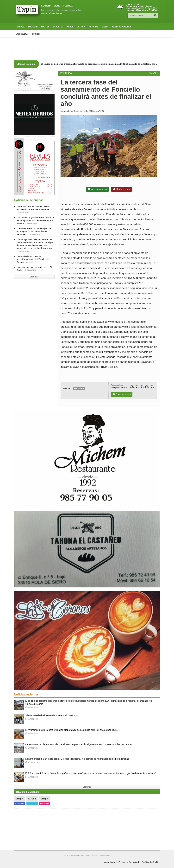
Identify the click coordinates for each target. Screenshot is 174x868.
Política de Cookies (151, 862)
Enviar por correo (122, 394)
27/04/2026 (31, 733)
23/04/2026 (31, 777)
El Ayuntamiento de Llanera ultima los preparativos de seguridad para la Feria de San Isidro (71, 730)
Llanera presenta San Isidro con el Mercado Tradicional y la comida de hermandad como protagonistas (77, 759)
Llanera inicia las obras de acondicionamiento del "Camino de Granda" (33, 259)
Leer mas (34, 277)
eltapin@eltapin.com (53, 13)
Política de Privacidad (129, 862)
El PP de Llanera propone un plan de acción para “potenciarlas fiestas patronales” (34, 231)
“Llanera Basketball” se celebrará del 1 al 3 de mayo (52, 715)
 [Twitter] (137, 387)
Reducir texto (121, 189)
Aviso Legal (110, 862)
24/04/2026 (31, 748)
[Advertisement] (87, 49)
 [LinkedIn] (152, 387)
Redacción (79, 389)
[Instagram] (147, 387)
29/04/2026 (31, 707)
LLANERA (46, 6)
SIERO (57, 6)
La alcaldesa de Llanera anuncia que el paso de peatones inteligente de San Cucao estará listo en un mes (79, 744)
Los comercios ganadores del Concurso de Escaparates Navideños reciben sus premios (35, 220)
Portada (20, 27)
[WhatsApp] (132, 387)
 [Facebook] (142, 387)
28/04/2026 (31, 719)
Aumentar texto (97, 189)
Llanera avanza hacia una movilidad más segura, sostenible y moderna (33, 209)
